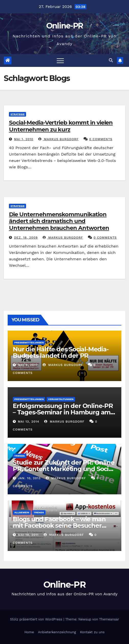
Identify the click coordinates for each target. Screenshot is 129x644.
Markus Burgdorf (58, 139)
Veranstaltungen (61, 399)
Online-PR (65, 26)
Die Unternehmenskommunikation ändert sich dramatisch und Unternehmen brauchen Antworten (59, 221)
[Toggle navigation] (60, 60)
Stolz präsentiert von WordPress (37, 619)
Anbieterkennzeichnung (57, 632)
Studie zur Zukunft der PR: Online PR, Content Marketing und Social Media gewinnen (63, 469)
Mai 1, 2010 (24, 139)
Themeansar (109, 619)
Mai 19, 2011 (28, 535)
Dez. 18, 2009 (26, 238)
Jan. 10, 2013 (29, 478)
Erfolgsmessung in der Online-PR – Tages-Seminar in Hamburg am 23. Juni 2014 (63, 412)
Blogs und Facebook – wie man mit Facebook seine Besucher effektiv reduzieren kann (59, 525)
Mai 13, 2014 (29, 422)
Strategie (17, 114)
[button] (111, 60)
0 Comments (101, 139)
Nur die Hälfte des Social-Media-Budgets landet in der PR (61, 352)
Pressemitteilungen (29, 343)
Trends (20, 456)
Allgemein (22, 512)
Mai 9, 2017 (28, 365)
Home (29, 632)
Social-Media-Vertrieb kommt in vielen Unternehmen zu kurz (61, 126)
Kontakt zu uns (92, 632)
